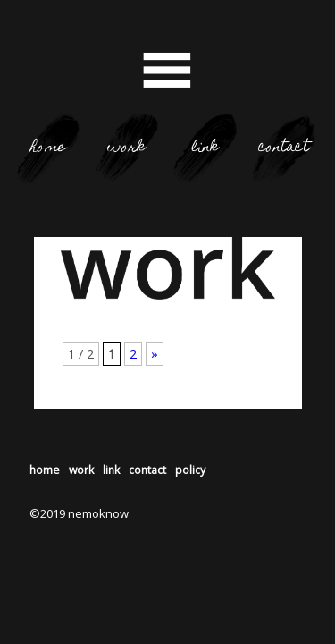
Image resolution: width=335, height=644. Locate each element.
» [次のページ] (155, 354)
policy (190, 470)
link (205, 148)
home (48, 148)
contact (284, 148)
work (126, 148)
